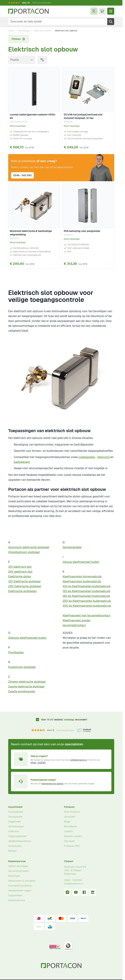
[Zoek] (111, 22)
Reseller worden (73, 836)
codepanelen (87, 457)
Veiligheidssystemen (20, 841)
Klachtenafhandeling (20, 886)
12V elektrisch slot (20, 567)
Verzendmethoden (18, 871)
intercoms (103, 457)
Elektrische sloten (42, 31)
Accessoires (15, 846)
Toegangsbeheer (18, 836)
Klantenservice (17, 861)
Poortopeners (16, 812)
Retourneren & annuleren (22, 881)
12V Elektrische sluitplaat (24, 581)
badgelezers (22, 462)
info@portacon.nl (79, 760)
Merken (12, 851)
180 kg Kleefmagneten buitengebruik (86, 596)
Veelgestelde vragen (20, 891)
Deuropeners (15, 817)
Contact (68, 831)
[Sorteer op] (22, 60)
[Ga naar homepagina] (28, 11)
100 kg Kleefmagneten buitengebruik (86, 586)
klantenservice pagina (52, 784)
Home (11, 31)
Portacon (69, 807)
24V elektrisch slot (20, 572)
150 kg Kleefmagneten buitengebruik (86, 591)
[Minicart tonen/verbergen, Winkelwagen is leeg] (102, 11)
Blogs (67, 822)
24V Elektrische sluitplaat (25, 586)
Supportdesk (15, 895)
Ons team (69, 841)
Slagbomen (15, 822)
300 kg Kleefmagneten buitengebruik (87, 606)
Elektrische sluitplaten (22, 591)
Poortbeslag (24, 31)
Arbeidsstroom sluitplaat (24, 552)
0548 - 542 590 (22, 175)
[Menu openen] (111, 11)
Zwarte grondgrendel (22, 691)
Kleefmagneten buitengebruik (82, 581)
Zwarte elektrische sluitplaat (26, 687)
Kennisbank (70, 826)
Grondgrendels (72, 547)
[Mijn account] (94, 11)
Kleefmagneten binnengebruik (82, 577)
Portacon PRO (72, 846)
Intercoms (14, 831)
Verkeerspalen (16, 826)
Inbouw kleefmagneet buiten (81, 562)
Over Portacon (72, 812)
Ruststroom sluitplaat (22, 667)
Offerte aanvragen (18, 866)
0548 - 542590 (38, 763)
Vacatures (70, 817)
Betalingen (14, 876)
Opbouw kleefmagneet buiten (27, 638)
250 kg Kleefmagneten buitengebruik (87, 601)
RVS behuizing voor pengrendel (82, 231)
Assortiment (15, 807)
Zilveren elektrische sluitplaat (27, 682)
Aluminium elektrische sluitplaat (29, 547)
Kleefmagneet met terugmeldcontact (86, 616)
